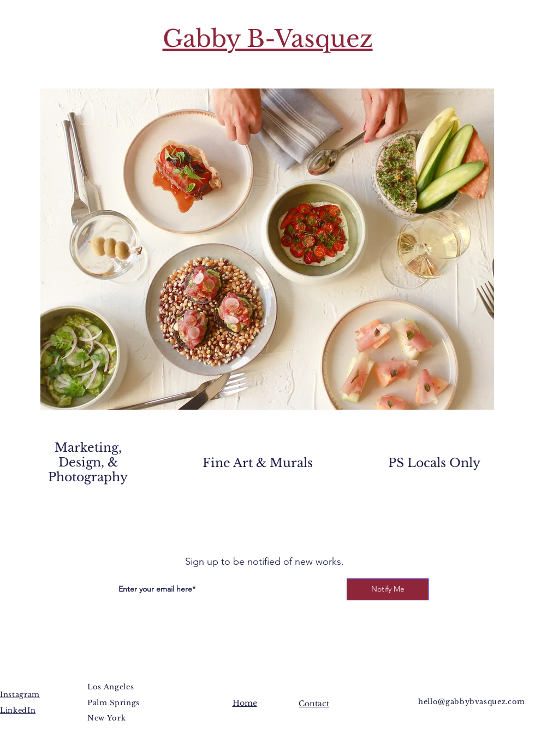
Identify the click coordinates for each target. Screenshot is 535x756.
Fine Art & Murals (258, 463)
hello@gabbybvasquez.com (472, 702)
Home (245, 703)
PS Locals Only (434, 463)
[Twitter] (258, 526)
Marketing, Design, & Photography (88, 462)
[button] (267, 249)
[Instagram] (291, 526)
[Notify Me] (388, 589)
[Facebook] (242, 526)
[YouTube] (275, 526)
